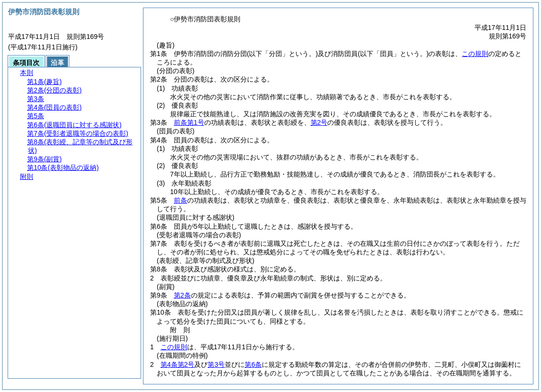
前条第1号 (189, 122)
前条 (180, 200)
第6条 (253, 364)
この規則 (475, 54)
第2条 (182, 295)
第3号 (216, 364)
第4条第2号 (178, 364)
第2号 (319, 122)
